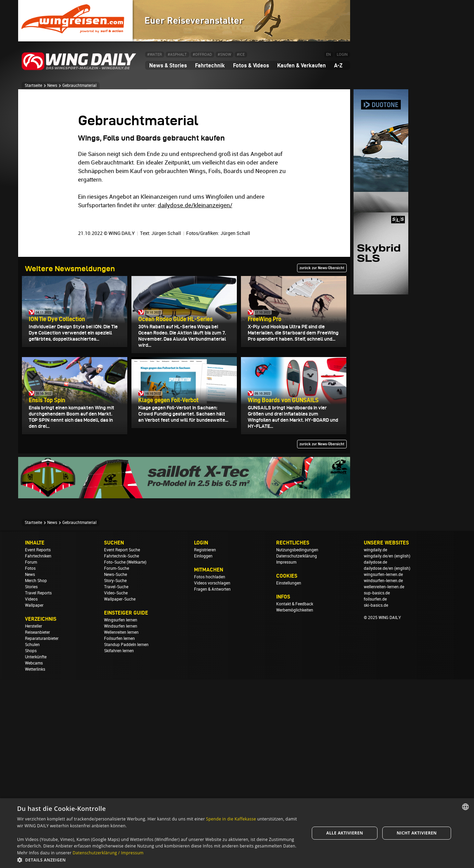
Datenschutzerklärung (297, 745)
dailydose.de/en (379, 757)
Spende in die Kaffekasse (231, 819)
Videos (31, 788)
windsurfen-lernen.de (383, 770)
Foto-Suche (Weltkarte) (125, 751)
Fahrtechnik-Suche (121, 745)
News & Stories (168, 65)
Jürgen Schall (166, 422)
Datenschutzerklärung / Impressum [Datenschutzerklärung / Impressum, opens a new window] (108, 853)
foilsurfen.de (375, 788)
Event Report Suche (122, 739)
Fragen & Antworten (212, 778)
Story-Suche (115, 770)
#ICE (241, 55)
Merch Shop (36, 770)
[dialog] (237, 833)
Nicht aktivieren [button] (417, 833)
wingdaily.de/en (379, 745)
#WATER (155, 55)
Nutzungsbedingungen (297, 739)
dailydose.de (375, 751)
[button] (159, 860)
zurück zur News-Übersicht (322, 457)
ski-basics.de (376, 794)
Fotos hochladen (210, 766)
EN (329, 55)
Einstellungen (289, 772)
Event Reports (38, 739)
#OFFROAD (202, 55)
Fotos (30, 757)
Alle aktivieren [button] (345, 833)
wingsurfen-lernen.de (383, 763)
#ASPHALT (177, 55)
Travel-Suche (116, 776)
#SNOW (224, 55)
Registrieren (205, 739)
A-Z (338, 65)
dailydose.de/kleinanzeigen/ (195, 394)
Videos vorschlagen (212, 772)
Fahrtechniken (38, 745)
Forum (31, 751)
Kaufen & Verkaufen (302, 65)
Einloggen (203, 745)
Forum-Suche (117, 757)
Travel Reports (38, 782)
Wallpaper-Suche (120, 788)
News (52, 86)
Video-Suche (116, 782)
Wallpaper (34, 794)
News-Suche (116, 763)
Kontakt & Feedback (295, 793)
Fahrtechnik (210, 65)
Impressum (286, 751)
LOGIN (342, 55)
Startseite (33, 86)
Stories (31, 776)
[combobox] (465, 807)
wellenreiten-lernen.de (384, 776)
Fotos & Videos (251, 65)
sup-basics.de (377, 782)
